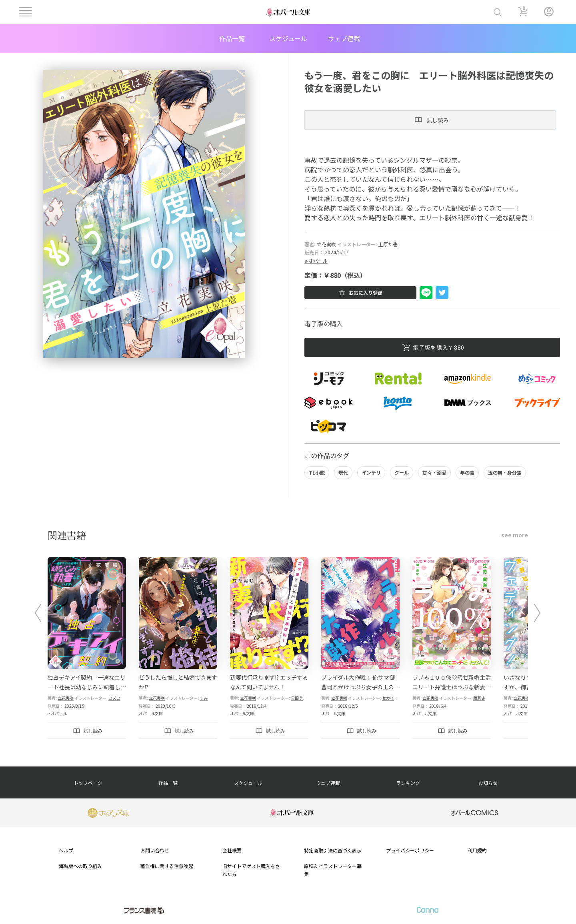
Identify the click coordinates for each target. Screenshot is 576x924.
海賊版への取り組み (80, 866)
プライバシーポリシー (410, 850)
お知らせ (488, 783)
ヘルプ (66, 850)
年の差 (467, 472)
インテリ (371, 472)
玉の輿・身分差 (505, 472)
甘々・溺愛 (434, 472)
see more (515, 535)
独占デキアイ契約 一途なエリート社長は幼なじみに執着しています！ (87, 687)
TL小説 (317, 472)
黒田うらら (301, 698)
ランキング (408, 783)
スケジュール (288, 38)
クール (402, 472)
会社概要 (232, 850)
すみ (204, 698)
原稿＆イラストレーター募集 (333, 870)
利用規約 (477, 850)
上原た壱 (388, 244)
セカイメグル (394, 698)
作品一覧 (232, 38)
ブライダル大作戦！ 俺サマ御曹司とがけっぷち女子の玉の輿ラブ (360, 687)
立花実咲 (326, 244)
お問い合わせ (155, 850)
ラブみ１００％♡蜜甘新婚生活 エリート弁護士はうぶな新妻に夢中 (452, 687)
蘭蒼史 (479, 698)
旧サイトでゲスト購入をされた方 (251, 870)
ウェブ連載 (344, 38)
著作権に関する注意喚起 (167, 866)
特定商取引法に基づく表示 (333, 850)
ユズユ (114, 698)
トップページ (88, 783)
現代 (343, 472)
